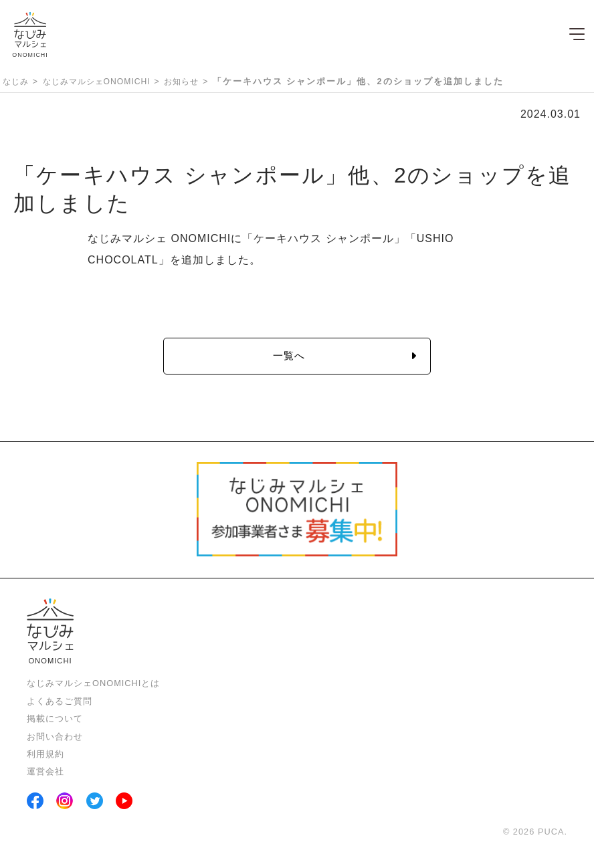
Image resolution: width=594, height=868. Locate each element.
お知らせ (181, 82)
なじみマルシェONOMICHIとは (93, 683)
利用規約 (45, 754)
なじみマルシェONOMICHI (97, 82)
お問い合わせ (55, 737)
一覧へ (289, 355)
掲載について (55, 719)
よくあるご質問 (60, 701)
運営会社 (45, 771)
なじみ (16, 82)
